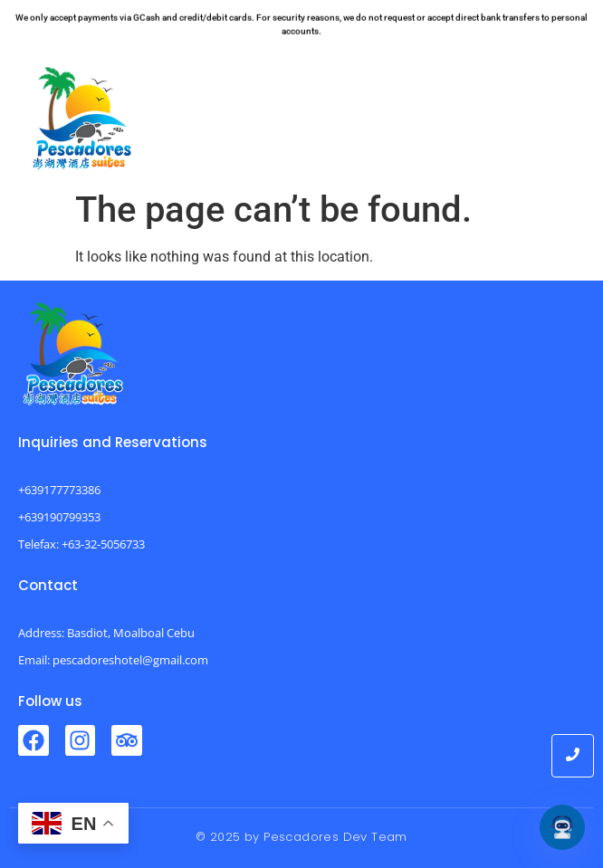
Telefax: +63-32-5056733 (81, 544)
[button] (558, 114)
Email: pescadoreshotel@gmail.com (113, 660)
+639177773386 (59, 490)
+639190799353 (59, 517)
